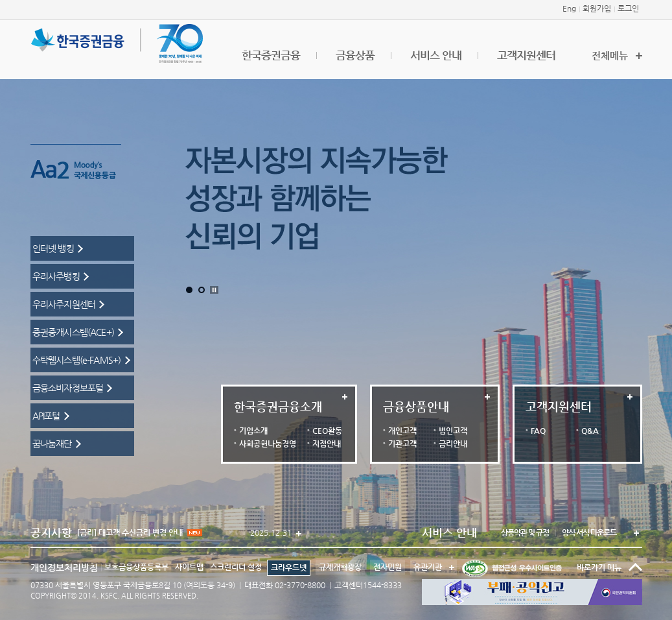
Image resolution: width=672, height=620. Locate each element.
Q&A (590, 431)
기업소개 (253, 431)
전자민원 (388, 567)
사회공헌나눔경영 (268, 444)
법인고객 (453, 431)
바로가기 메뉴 (599, 567)
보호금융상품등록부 (136, 567)
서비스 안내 (436, 55)
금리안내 (453, 444)
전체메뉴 (610, 55)
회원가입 (597, 8)
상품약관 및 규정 (525, 532)
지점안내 (327, 444)
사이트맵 (189, 567)
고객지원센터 (526, 55)
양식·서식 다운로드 (589, 532)
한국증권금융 (271, 55)
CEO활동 (327, 431)
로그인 (628, 8)
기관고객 (402, 444)
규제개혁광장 (340, 567)
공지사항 (51, 532)
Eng (569, 8)
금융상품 (355, 55)
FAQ (538, 431)
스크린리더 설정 (236, 567)
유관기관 (426, 566)
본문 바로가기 (0, 0)
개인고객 (402, 431)
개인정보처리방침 (64, 567)
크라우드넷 (289, 567)
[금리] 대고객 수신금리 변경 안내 (140, 532)
